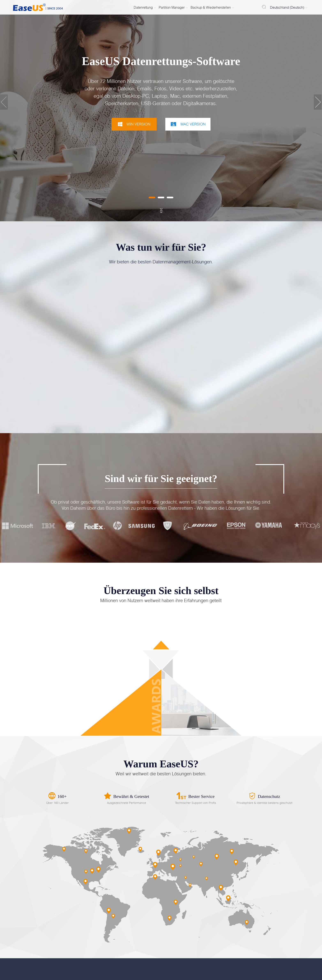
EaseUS (39, 7)
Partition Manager (172, 7)
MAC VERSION (188, 124)
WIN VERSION (134, 124)
